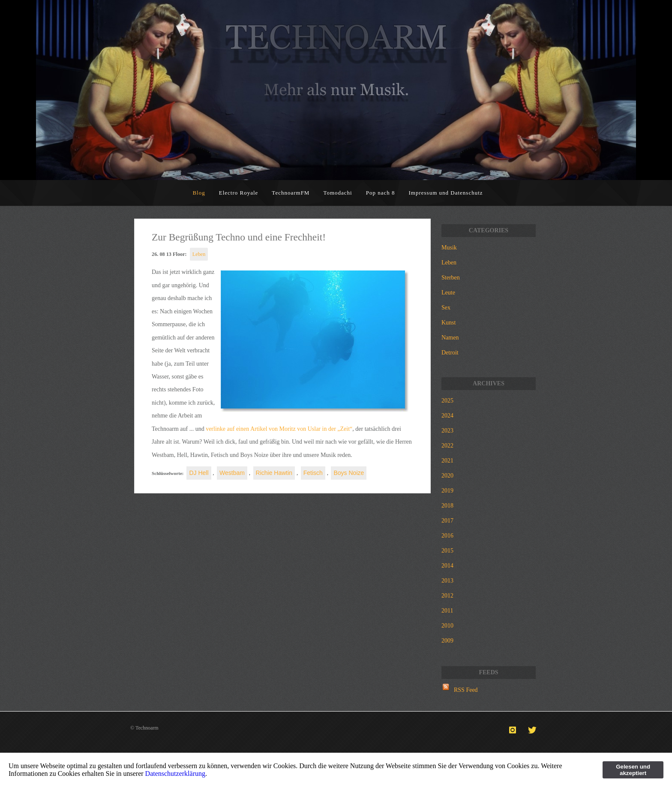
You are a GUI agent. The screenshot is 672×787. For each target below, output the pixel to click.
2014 (447, 566)
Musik (449, 248)
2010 (447, 626)
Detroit (450, 353)
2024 (447, 416)
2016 (447, 536)
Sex (446, 308)
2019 (447, 491)
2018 (447, 506)
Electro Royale (239, 193)
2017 (447, 521)
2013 (447, 581)
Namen (450, 338)
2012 (447, 596)
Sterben (451, 278)
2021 (447, 461)
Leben (199, 254)
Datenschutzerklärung (175, 773)
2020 (447, 476)
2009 (447, 641)
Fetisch (313, 473)
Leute (448, 293)
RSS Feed (466, 690)
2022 (447, 446)
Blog (199, 193)
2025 (447, 401)
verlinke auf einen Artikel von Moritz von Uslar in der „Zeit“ (279, 429)
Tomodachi (337, 193)
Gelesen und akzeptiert (633, 770)
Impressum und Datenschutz (446, 193)
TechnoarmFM (291, 193)
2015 (447, 551)
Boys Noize (349, 473)
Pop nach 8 (381, 193)
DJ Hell (199, 473)
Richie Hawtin (274, 473)
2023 (447, 431)
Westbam (232, 473)
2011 (447, 611)
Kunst (448, 323)
